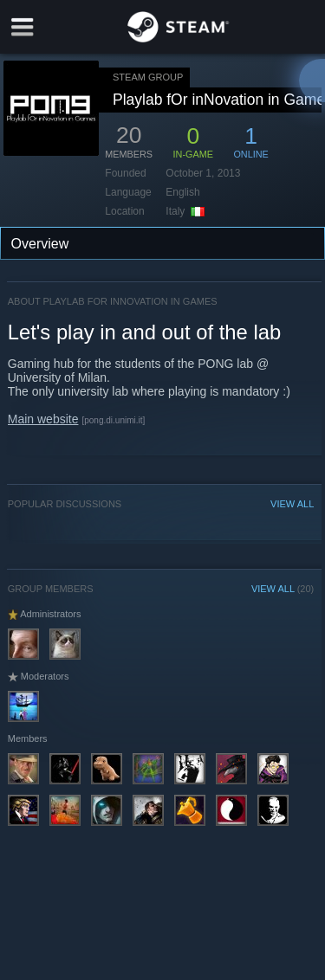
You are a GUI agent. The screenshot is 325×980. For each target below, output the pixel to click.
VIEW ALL (292, 504)
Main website (43, 419)
